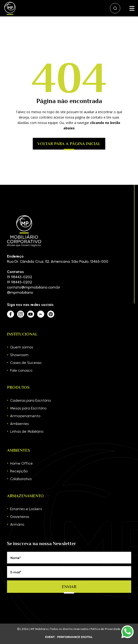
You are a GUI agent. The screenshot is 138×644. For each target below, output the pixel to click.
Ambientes (19, 424)
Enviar (69, 587)
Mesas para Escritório (28, 408)
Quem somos (22, 347)
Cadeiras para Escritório (30, 400)
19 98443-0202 (20, 277)
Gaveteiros (20, 517)
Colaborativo (21, 479)
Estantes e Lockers (26, 509)
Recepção (19, 471)
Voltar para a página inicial (69, 144)
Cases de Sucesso (26, 363)
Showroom (19, 355)
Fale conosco (21, 370)
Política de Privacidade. (106, 629)
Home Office (21, 463)
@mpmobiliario (20, 292)
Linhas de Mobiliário (27, 431)
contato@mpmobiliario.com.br (34, 287)
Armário (17, 524)
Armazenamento (25, 416)
